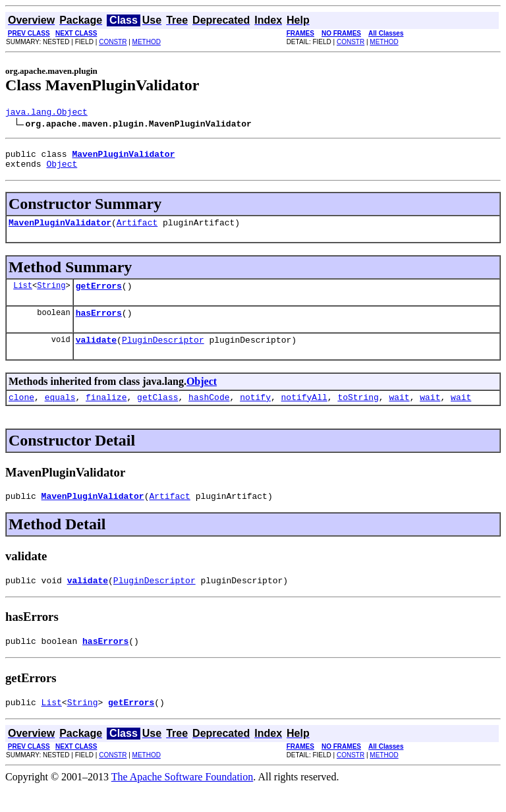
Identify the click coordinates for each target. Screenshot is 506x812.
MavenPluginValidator (60, 230)
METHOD (147, 42)
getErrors (99, 295)
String (51, 295)
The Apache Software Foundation (183, 800)
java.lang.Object (46, 113)
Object (62, 169)
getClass (157, 413)
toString (358, 413)
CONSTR (113, 42)
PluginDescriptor (163, 353)
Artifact (137, 230)
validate (96, 353)
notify (255, 413)
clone (21, 413)
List (23, 295)
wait (399, 413)
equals (60, 413)
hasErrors (99, 324)
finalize (106, 413)
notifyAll (304, 413)
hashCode (209, 413)
